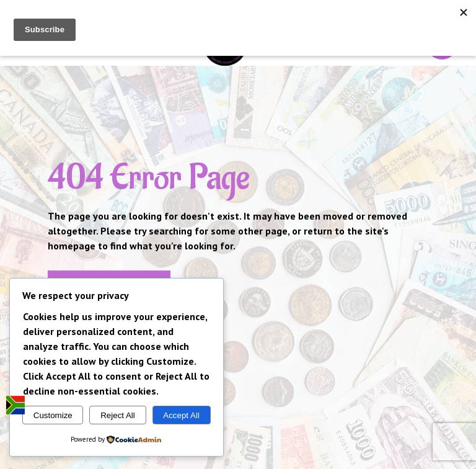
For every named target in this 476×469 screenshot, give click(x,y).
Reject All (118, 415)
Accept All (181, 415)
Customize (53, 415)
